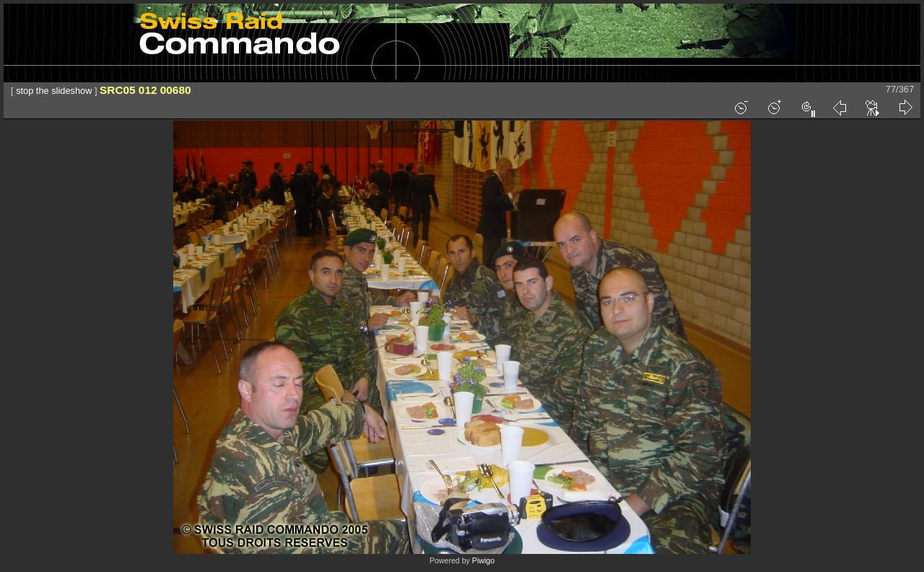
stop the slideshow (54, 91)
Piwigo (483, 560)
